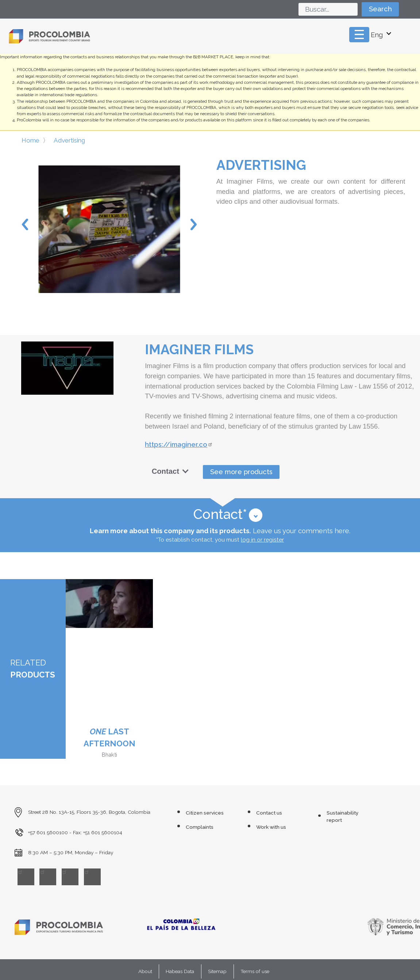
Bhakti (109, 755)
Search (380, 9)
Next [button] (194, 224)
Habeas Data (180, 971)
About (145, 971)
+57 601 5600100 (48, 832)
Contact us (269, 813)
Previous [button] (25, 224)
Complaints (200, 827)
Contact (170, 471)
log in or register (262, 540)
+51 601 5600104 (103, 832)
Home (30, 140)
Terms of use (255, 971)
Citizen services (205, 813)
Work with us (271, 827)
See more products (241, 472)
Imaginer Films (199, 350)
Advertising (69, 140)
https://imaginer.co (179, 444)
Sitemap (217, 971)
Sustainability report (343, 817)
